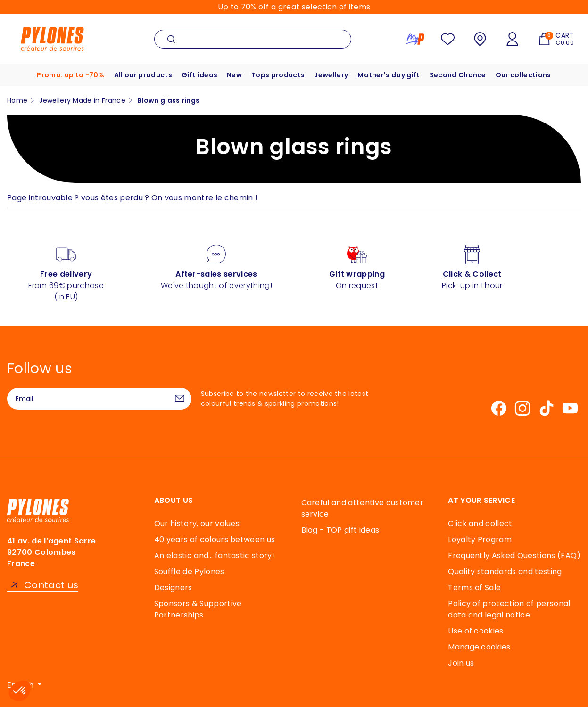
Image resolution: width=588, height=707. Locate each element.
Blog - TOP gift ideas (340, 530)
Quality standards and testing (505, 571)
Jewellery (331, 75)
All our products (143, 75)
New (234, 75)
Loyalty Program (480, 539)
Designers (173, 588)
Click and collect (480, 523)
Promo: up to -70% (70, 75)
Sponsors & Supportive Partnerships (198, 609)
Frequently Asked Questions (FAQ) (514, 555)
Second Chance (458, 75)
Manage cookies (479, 647)
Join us (461, 663)
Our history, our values (197, 523)
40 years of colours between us (215, 539)
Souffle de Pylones (189, 571)
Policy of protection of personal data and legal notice (509, 609)
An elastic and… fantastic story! (214, 555)
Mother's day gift (389, 75)
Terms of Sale (474, 588)
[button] (20, 691)
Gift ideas (199, 75)
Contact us (51, 585)
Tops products (278, 75)
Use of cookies (476, 631)
